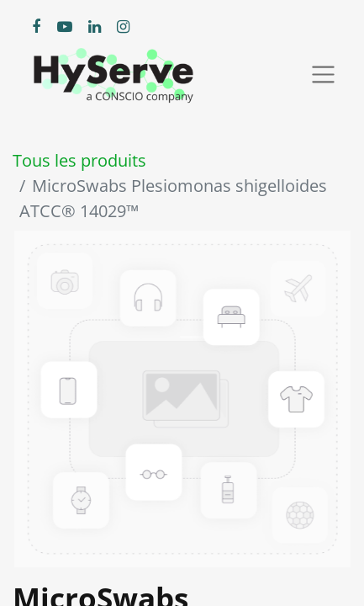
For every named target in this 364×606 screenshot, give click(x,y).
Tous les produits (79, 160)
